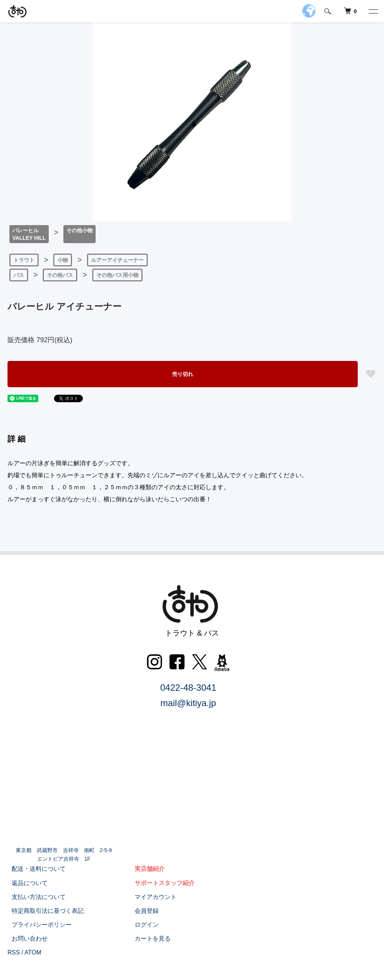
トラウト (24, 260)
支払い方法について (34, 897)
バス (19, 275)
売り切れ (183, 374)
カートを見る (148, 939)
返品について (25, 883)
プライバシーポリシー (37, 925)
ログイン (142, 925)
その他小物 (79, 230)
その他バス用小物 (117, 275)
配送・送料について (34, 869)
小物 (63, 260)
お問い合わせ (25, 939)
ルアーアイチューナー (117, 260)
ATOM (33, 952)
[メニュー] (373, 11)
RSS (14, 952)
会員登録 (142, 911)
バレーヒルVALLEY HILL (29, 234)
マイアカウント (151, 897)
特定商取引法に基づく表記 (43, 911)
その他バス (60, 275)
